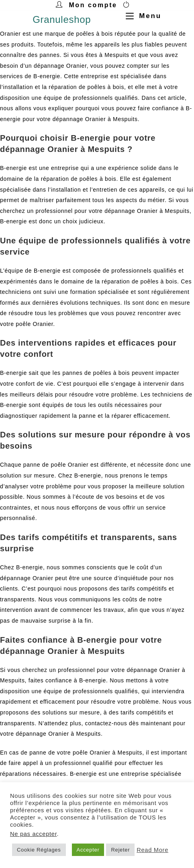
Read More (152, 850)
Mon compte (93, 5)
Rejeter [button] (120, 850)
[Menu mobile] (141, 16)
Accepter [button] (88, 850)
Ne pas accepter (33, 834)
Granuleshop (62, 19)
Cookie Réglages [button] (39, 850)
